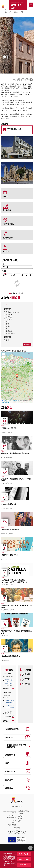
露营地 (7, 326)
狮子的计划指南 (26, 675)
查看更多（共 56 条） (18, 293)
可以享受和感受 (8, 224)
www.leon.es (10, 683)
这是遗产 (6, 196)
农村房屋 (8, 314)
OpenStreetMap (15, 401)
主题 (3, 264)
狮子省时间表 (26, 684)
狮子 (22, 12)
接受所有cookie (24, 854)
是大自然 (6, 251)
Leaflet (4, 401)
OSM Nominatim (6, 402)
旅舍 (7, 328)
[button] (4, 354)
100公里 (29, 275)
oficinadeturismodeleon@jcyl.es (10, 702)
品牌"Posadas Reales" (12, 312)
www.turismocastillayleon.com (10, 707)
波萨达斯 (8, 317)
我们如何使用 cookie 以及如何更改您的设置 (9, 862)
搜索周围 (27, 344)
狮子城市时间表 (26, 680)
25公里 (13, 275)
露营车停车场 (9, 333)
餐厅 (7, 340)
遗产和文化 (8, 12)
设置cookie (24, 865)
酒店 (7, 321)
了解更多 (6, 688)
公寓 (7, 324)
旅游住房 (8, 331)
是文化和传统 (8, 210)
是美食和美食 (8, 238)
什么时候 (9, 716)
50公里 (21, 275)
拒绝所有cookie (24, 859)
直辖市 (5, 275)
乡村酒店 (8, 319)
